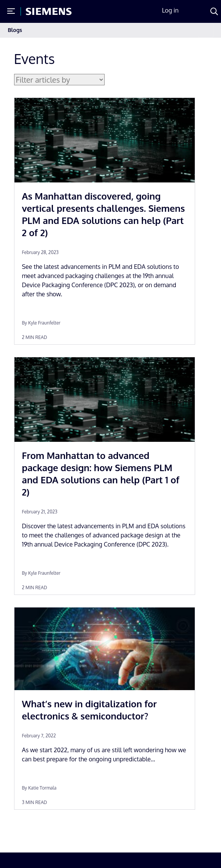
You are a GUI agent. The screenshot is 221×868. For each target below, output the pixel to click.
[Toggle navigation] (205, 30)
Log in (170, 10)
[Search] (214, 11)
